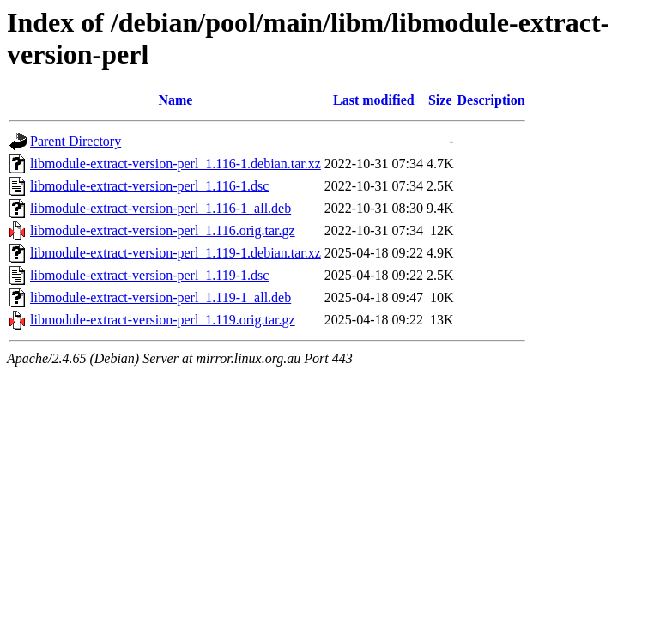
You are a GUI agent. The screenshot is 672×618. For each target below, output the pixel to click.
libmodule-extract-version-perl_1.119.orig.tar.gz (163, 320)
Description (491, 100)
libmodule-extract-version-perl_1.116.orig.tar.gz (163, 230)
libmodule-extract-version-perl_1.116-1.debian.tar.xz (176, 164)
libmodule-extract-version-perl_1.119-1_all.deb (160, 297)
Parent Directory (76, 141)
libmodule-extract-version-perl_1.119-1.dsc (149, 275)
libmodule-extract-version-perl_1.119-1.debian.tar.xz (176, 253)
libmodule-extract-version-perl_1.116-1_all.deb (160, 208)
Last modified (374, 100)
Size (440, 100)
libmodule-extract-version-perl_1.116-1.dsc (149, 186)
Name (175, 100)
